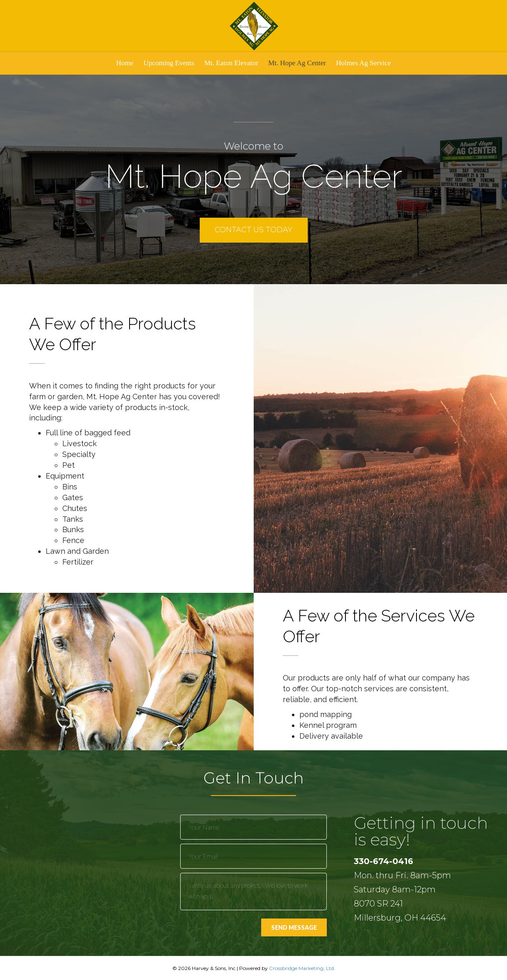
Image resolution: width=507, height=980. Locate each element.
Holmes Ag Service (363, 63)
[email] (254, 856)
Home (125, 63)
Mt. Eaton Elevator (231, 63)
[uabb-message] (254, 892)
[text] (254, 827)
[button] (254, 230)
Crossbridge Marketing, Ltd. (302, 968)
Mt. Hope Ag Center (297, 63)
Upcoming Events (169, 63)
